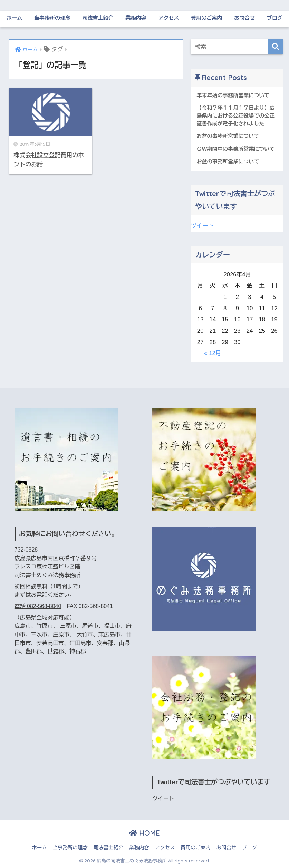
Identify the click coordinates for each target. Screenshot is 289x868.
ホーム (14, 18)
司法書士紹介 (98, 18)
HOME (144, 833)
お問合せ (244, 18)
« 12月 (213, 353)
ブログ (275, 18)
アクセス (168, 18)
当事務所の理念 (52, 18)
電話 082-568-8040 (38, 606)
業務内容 (136, 18)
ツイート (202, 226)
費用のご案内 (206, 18)
